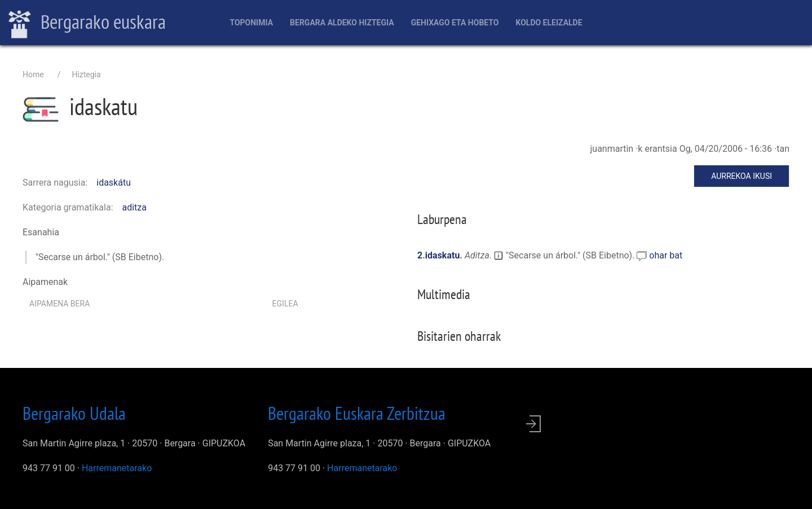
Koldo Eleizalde (549, 23)
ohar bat (666, 255)
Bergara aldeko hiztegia (342, 23)
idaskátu (114, 183)
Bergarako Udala (74, 413)
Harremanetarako (117, 468)
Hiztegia (86, 74)
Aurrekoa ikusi (742, 176)
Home (33, 74)
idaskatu (443, 255)
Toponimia (251, 23)
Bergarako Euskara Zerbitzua (357, 413)
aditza (135, 207)
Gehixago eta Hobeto (455, 23)
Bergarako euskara (87, 23)
